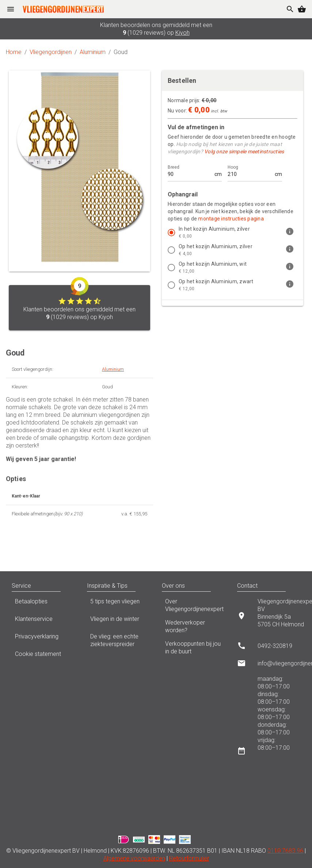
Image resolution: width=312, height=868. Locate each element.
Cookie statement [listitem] (43, 656)
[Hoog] (250, 171)
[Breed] (190, 171)
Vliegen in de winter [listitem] (119, 621)
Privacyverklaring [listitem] (43, 638)
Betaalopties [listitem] (43, 603)
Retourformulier (189, 858)
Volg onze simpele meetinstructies (244, 151)
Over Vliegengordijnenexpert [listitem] (194, 605)
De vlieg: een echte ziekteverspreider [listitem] (119, 640)
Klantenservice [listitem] (43, 621)
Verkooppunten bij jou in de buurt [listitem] (194, 648)
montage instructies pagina (231, 219)
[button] (68, 586)
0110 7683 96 (285, 851)
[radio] (171, 233)
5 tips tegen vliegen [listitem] (119, 603)
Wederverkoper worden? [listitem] (194, 626)
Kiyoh (182, 33)
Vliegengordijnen (51, 52)
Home (14, 52)
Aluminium (93, 52)
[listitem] (233, 233)
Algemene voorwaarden (134, 858)
